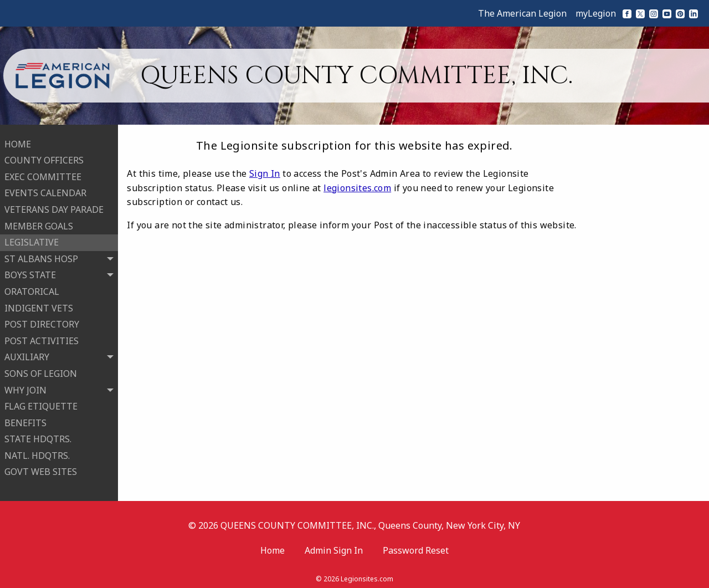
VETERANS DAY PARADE (54, 207)
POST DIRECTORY (42, 322)
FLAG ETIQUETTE (41, 404)
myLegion (596, 13)
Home (273, 545)
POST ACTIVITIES (42, 338)
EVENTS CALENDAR (45, 191)
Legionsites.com (367, 574)
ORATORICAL (32, 289)
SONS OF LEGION (41, 371)
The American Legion (522, 13)
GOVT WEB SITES (41, 469)
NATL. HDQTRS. (37, 453)
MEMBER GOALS (39, 223)
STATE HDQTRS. (38, 437)
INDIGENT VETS (39, 305)
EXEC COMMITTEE (43, 174)
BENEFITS (25, 420)
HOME (18, 141)
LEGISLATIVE (32, 240)
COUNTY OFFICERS (44, 158)
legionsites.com (357, 188)
